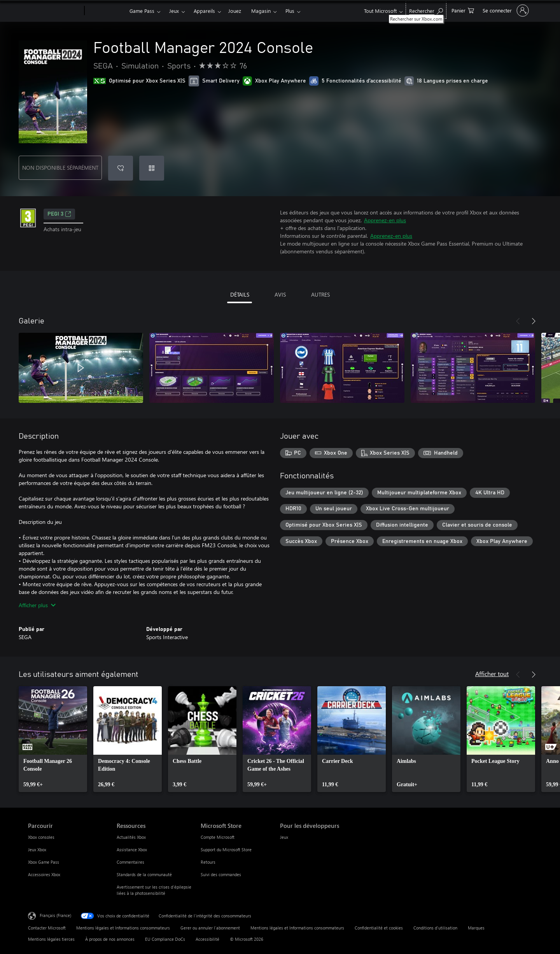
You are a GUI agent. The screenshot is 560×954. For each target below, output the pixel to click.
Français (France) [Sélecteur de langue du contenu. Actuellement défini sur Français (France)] (55, 915)
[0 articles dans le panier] (463, 10)
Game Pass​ (142, 11)
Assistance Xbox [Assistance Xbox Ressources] (132, 849)
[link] (53, 739)
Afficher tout (492, 674)
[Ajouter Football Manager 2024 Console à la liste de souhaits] (121, 168)
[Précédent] (518, 321)
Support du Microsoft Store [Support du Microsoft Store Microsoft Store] (226, 849)
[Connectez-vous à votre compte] (505, 11)
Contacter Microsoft (47, 928)
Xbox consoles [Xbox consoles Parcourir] (41, 837)
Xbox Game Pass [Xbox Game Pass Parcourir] (44, 862)
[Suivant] (534, 321)
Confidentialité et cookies (379, 928)
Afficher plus (37, 605)
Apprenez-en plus (385, 220)
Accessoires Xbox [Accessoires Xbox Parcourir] (44, 874)
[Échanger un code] (152, 168)
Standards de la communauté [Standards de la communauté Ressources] (144, 874)
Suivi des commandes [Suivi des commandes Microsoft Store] (221, 874)
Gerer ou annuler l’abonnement (210, 928)
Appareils (204, 11)
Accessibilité (207, 939)
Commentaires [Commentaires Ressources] (130, 862)
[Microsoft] (55, 11)
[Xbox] (106, 11)
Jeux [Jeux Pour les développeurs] (284, 837)
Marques (476, 928)
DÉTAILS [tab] (240, 294)
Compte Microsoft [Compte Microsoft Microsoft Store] (218, 837)
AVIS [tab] (280, 294)
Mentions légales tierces (51, 939)
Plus (290, 11)
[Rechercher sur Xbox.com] (426, 10)
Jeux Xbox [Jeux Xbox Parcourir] (37, 849)
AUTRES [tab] (320, 294)
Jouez (235, 11)
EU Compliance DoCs (165, 939)
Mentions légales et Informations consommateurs (123, 928)
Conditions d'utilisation (435, 928)
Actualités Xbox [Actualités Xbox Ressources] (131, 837)
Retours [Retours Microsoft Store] (208, 862)
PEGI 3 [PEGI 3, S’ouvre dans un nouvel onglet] (59, 214)
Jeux (174, 11)
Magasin (261, 11)
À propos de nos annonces (110, 939)
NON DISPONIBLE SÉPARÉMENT (60, 168)
